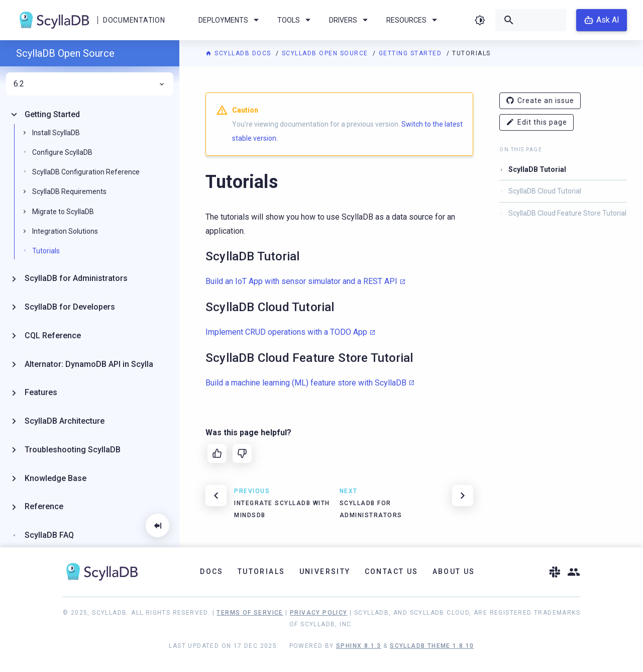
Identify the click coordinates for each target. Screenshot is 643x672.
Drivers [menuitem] (350, 20)
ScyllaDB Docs (239, 53)
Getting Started (411, 53)
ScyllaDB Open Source (326, 53)
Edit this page (537, 122)
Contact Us (392, 571)
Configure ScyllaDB (62, 152)
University (325, 571)
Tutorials (46, 251)
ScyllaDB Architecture (65, 421)
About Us (454, 571)
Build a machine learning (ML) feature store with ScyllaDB (306, 383)
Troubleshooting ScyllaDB (73, 450)
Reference (44, 506)
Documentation (134, 20)
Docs (212, 571)
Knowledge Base (56, 478)
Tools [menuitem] (296, 20)
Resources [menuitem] (413, 20)
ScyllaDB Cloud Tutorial (545, 191)
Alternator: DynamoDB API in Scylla (89, 364)
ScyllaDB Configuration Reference (86, 172)
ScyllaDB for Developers (70, 307)
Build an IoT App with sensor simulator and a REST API (301, 281)
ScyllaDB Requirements (69, 191)
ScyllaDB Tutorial (537, 169)
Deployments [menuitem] (230, 20)
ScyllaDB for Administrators (76, 278)
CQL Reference (53, 335)
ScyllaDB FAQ (49, 535)
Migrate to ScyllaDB (63, 212)
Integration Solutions (65, 231)
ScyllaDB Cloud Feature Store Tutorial (567, 213)
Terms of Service (250, 613)
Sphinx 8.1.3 (359, 646)
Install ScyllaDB (56, 133)
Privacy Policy (319, 613)
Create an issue (540, 101)
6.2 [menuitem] (90, 84)
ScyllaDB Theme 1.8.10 (432, 646)
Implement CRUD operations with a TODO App (286, 332)
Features (41, 392)
